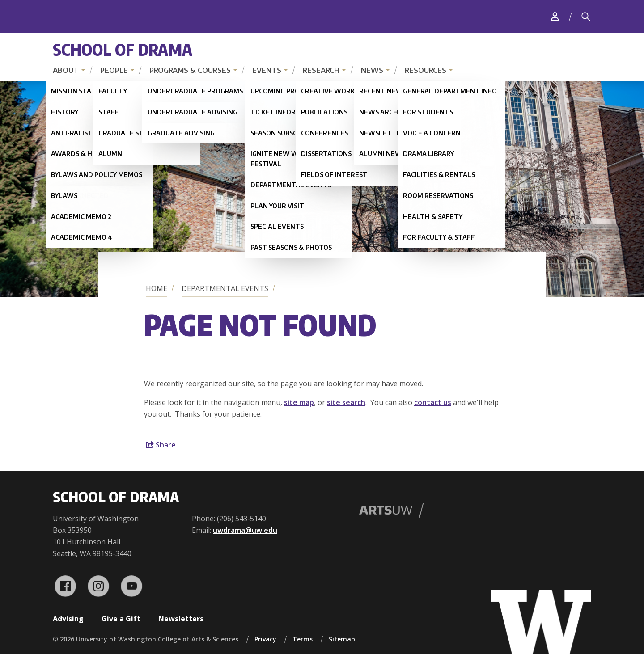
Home (157, 288)
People (114, 70)
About (66, 70)
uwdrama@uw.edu (245, 530)
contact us (433, 402)
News (372, 70)
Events (267, 70)
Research (321, 70)
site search (346, 402)
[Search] (586, 17)
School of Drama (123, 49)
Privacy (265, 639)
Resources (426, 70)
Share (161, 445)
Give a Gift (121, 619)
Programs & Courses (190, 70)
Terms (303, 639)
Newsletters (181, 619)
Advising (68, 619)
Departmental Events (225, 288)
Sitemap (342, 639)
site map (299, 402)
